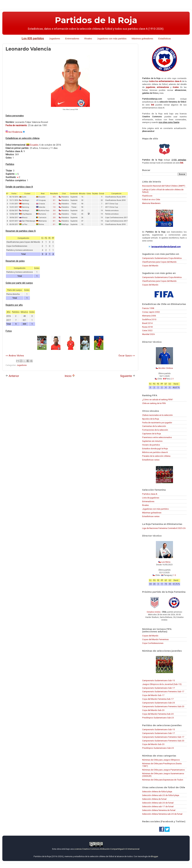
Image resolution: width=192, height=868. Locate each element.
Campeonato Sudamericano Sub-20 (159, 703)
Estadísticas (165, 38)
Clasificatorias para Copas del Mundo (159, 262)
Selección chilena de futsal (154, 799)
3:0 (54, 211)
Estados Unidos (154, 612)
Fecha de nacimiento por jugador (157, 422)
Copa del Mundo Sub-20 (153, 710)
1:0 (54, 207)
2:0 (54, 218)
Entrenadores (72, 38)
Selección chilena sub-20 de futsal (158, 803)
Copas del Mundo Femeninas (155, 639)
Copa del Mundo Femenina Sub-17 (158, 699)
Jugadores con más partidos (112, 38)
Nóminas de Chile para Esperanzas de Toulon (163, 780)
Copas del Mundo (150, 266)
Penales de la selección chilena (156, 456)
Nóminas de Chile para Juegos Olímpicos (161, 760)
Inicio (70, 376)
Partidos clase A (150, 494)
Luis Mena (166, 562)
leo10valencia (15, 132)
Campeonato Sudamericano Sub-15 (159, 680)
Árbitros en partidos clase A (155, 452)
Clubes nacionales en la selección (157, 415)
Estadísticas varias (151, 460)
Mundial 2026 (148, 334)
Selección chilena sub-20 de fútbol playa (161, 795)
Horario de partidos (151, 445)
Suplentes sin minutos (152, 441)
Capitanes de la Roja (152, 434)
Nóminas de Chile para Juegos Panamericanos (163, 770)
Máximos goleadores (142, 38)
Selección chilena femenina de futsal (159, 810)
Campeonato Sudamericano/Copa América (162, 258)
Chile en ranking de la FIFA (154, 403)
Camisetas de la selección (154, 426)
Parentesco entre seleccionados (157, 437)
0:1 (54, 221)
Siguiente (128, 376)
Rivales (88, 38)
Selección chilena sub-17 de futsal (158, 806)
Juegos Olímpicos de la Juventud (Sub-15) (162, 684)
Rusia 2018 (147, 327)
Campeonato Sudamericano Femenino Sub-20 (163, 706)
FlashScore (147, 196)
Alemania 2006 (149, 316)
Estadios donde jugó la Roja (155, 448)
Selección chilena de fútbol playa (157, 791)
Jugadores (55, 38)
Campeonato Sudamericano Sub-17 (159, 688)
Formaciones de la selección (155, 430)
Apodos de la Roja (151, 419)
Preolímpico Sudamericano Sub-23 (158, 718)
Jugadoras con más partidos (155, 509)
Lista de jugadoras (151, 498)
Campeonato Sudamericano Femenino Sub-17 (163, 691)
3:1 (54, 200)
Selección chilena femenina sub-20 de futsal (162, 814)
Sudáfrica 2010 (149, 319)
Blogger (154, 856)
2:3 (54, 214)
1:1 (54, 204)
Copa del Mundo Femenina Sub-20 (158, 714)
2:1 (173, 379)
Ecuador (34, 145)
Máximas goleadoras (152, 513)
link (153, 105)
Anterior (12, 376)
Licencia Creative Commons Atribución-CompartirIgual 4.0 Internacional (107, 849)
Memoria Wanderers (151, 203)
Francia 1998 (148, 308)
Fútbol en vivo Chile (151, 199)
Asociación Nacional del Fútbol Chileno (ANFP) (164, 186)
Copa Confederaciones (153, 643)
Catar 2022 (147, 330)
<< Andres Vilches (15, 356)
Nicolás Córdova (166, 368)
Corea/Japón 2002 (151, 312)
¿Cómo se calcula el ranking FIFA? (158, 399)
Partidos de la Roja (96, 20)
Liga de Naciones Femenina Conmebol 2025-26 (164, 528)
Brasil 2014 (147, 323)
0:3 (54, 197)
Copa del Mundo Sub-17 (153, 695)
